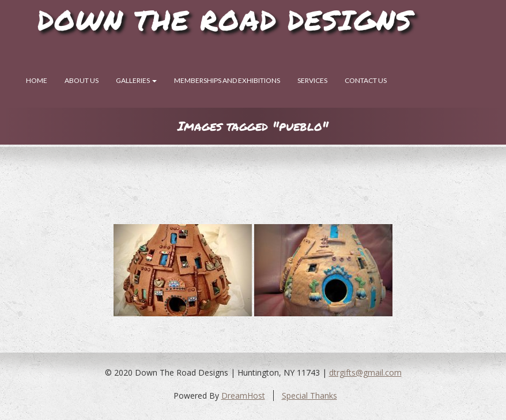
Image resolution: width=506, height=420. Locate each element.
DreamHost (243, 396)
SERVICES (312, 80)
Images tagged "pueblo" (253, 126)
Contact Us (366, 80)
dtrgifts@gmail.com (365, 372)
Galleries (136, 80)
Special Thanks (309, 396)
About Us (82, 80)
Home (37, 80)
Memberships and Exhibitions (227, 80)
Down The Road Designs (225, 20)
